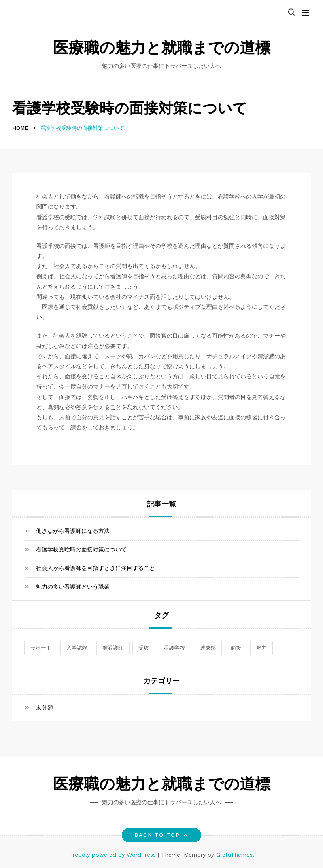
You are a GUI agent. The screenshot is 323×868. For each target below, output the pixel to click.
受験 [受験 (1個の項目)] (144, 648)
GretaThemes (234, 855)
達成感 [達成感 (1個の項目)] (208, 648)
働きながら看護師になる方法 (73, 531)
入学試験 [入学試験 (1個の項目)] (77, 648)
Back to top (162, 835)
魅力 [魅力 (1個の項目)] (261, 648)
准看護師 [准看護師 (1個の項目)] (113, 648)
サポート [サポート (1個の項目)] (41, 648)
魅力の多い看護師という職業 (73, 587)
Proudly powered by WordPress (114, 855)
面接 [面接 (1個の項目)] (236, 648)
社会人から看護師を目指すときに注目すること (96, 568)
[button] (291, 13)
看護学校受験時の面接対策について (81, 549)
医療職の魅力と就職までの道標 (162, 49)
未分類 (45, 707)
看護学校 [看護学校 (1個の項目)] (174, 648)
